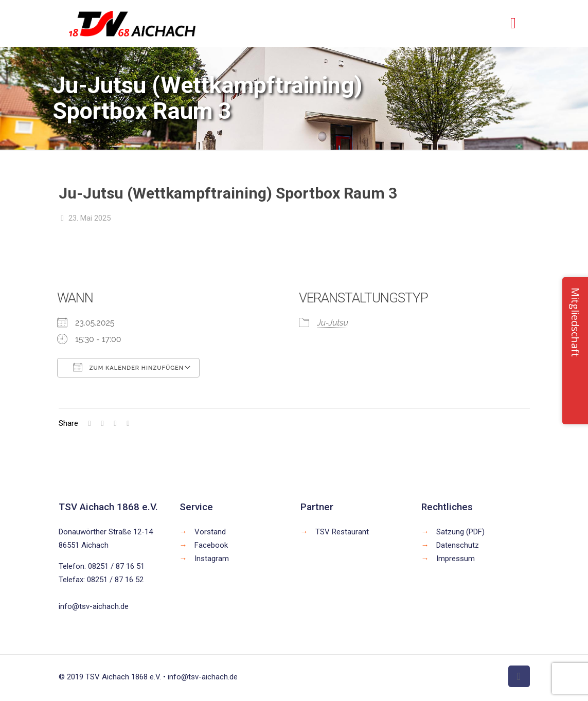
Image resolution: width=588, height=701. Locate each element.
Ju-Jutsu (332, 323)
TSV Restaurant (342, 532)
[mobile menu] (513, 23)
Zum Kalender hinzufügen (128, 367)
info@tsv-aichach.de (94, 606)
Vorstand (210, 532)
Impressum (456, 559)
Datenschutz (458, 545)
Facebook (211, 545)
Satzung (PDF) (460, 532)
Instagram (212, 559)
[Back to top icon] (519, 676)
